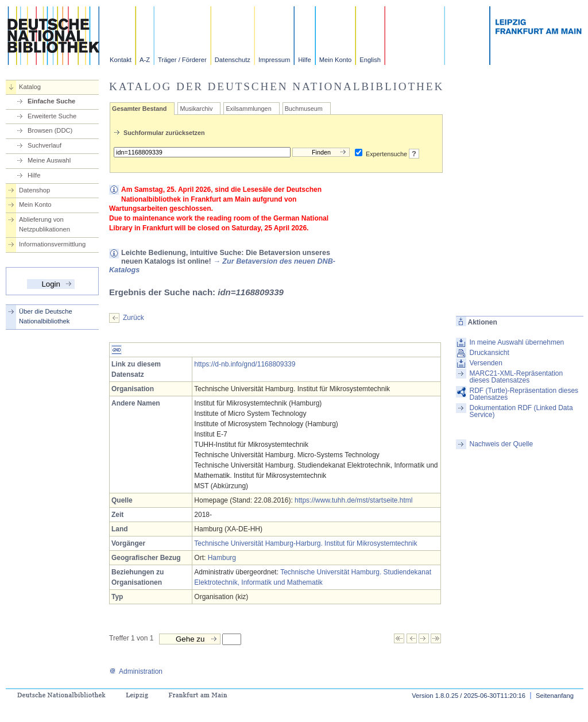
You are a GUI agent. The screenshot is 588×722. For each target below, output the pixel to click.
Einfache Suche (51, 101)
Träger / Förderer (182, 60)
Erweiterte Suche (52, 116)
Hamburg (222, 558)
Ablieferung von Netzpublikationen (45, 224)
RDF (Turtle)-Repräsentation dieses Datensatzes (524, 394)
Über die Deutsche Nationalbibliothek (46, 316)
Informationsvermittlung (52, 244)
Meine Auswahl (49, 160)
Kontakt (121, 60)
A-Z (145, 60)
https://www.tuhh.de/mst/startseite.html (353, 500)
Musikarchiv (196, 109)
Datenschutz (233, 60)
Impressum (274, 60)
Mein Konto (336, 60)
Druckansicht (489, 353)
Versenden (486, 363)
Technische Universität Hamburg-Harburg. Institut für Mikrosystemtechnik (305, 543)
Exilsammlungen (248, 109)
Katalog (30, 87)
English (370, 60)
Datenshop (34, 190)
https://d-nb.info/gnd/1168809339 (245, 364)
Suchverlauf (45, 145)
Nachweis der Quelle (501, 444)
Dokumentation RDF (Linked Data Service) (521, 411)
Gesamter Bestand (139, 109)
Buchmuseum (304, 109)
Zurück (134, 318)
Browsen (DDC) (50, 130)
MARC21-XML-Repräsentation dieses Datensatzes (516, 377)
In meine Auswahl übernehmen (517, 342)
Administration (136, 671)
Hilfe (304, 60)
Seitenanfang (555, 696)
